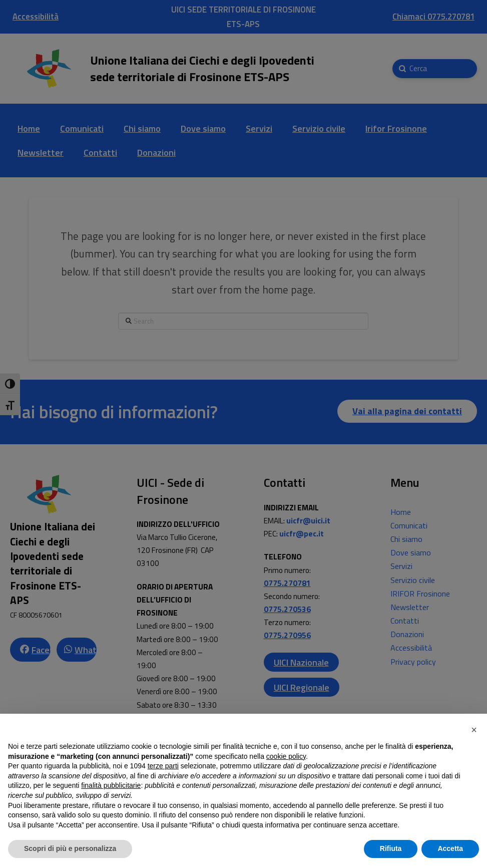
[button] (474, 730)
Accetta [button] (450, 848)
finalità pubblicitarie (111, 785)
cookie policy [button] (286, 756)
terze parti (163, 766)
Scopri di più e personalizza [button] (70, 848)
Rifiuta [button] (391, 848)
